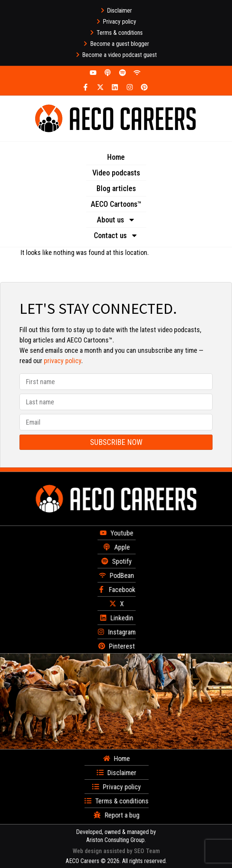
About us (116, 220)
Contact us (116, 235)
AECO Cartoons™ (116, 204)
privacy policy (63, 361)
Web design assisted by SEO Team (116, 851)
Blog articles (116, 188)
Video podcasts (116, 173)
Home (116, 157)
